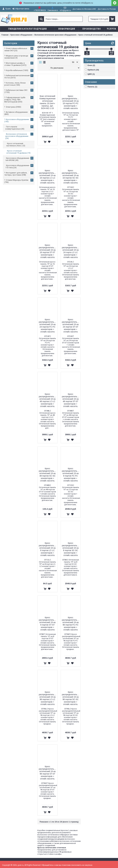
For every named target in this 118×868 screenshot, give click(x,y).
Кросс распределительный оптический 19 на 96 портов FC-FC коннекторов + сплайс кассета (71, 624)
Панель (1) (91, 87)
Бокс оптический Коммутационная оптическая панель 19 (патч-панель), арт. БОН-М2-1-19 (48, 102)
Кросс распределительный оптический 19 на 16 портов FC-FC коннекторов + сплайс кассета (71, 102)
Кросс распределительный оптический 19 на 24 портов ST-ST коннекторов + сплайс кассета (71, 326)
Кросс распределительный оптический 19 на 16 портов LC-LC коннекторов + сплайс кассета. (48, 177)
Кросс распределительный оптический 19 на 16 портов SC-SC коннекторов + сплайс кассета (71, 177)
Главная (5, 35)
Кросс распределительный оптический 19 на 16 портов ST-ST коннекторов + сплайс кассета (48, 251)
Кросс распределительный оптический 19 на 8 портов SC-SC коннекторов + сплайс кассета (71, 549)
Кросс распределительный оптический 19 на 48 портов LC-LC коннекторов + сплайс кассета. (48, 400)
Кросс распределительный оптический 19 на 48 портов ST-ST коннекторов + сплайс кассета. (71, 400)
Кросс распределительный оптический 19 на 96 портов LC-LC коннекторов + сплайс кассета (48, 698)
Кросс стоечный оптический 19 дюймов (96, 35)
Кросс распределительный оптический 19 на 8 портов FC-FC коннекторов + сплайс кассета (71, 475)
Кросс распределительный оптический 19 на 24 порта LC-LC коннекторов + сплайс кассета (71, 251)
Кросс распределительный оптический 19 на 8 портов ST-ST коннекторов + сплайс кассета (48, 624)
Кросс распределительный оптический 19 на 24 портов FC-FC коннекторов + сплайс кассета (48, 326)
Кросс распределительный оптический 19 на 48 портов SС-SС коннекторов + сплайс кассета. (48, 475)
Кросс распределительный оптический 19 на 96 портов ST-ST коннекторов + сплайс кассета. (48, 773)
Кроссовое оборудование (21, 35)
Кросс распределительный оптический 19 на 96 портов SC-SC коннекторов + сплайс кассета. (71, 698)
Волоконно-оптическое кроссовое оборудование (55, 35)
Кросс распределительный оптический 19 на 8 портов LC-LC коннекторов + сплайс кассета (48, 549)
